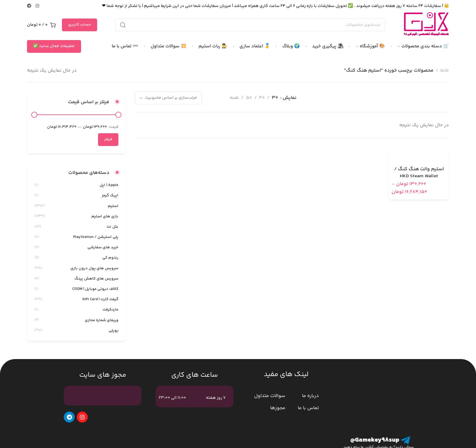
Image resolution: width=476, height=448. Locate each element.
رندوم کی (110, 258)
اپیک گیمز (110, 195)
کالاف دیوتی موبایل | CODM (95, 289)
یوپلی (114, 331)
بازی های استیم (105, 216)
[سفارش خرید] (168, 98)
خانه (445, 71)
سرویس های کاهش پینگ (96, 279)
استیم (113, 206)
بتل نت (112, 227)
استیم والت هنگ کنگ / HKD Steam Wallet (419, 173)
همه (234, 98)
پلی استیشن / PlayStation (96, 237)
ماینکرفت (110, 310)
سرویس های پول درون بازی (94, 268)
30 (275, 98)
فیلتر (108, 139)
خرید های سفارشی (103, 247)
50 (249, 98)
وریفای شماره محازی (102, 320)
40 (262, 98)
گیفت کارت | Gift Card (100, 299)
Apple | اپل (109, 185)
